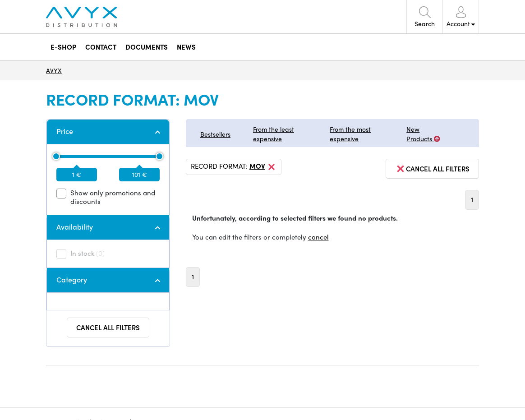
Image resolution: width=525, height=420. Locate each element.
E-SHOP (63, 47)
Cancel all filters (108, 328)
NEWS (186, 47)
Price (65, 131)
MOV (263, 167)
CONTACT (101, 47)
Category (72, 279)
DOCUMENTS (147, 47)
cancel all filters (432, 169)
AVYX (54, 70)
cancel (318, 237)
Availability (75, 227)
